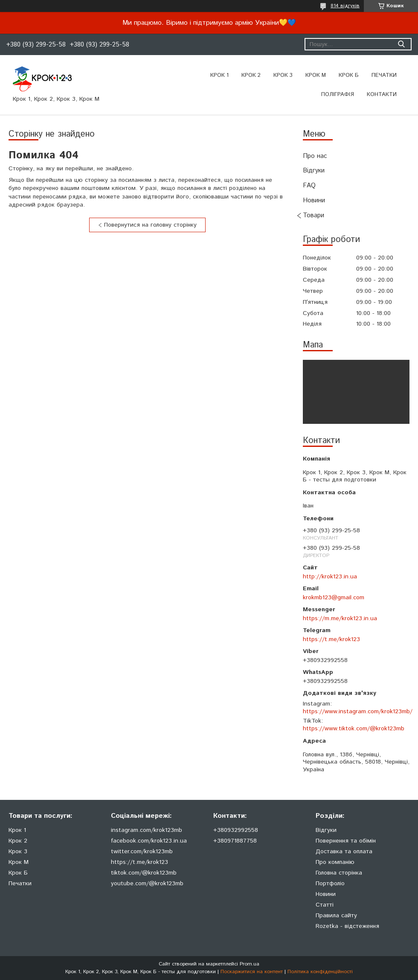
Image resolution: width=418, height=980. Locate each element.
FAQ (309, 185)
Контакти (382, 95)
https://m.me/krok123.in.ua (340, 618)
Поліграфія (338, 95)
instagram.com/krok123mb (147, 830)
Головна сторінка (339, 873)
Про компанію (335, 862)
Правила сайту (336, 916)
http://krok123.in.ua (330, 577)
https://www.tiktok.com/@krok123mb (354, 729)
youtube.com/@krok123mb (147, 884)
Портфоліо (330, 884)
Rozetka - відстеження (347, 926)
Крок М (316, 75)
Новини (314, 200)
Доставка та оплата (344, 852)
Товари (313, 215)
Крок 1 (219, 75)
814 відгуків (345, 6)
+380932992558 (236, 830)
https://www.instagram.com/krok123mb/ (358, 712)
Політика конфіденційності (320, 972)
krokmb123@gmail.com (334, 598)
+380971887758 (235, 841)
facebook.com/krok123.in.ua (149, 841)
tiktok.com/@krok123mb (144, 873)
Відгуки (314, 171)
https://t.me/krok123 (331, 639)
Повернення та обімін (346, 841)
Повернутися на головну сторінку (150, 225)
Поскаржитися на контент (252, 972)
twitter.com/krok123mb (142, 852)
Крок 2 (251, 75)
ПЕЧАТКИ (384, 75)
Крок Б (349, 75)
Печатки (20, 884)
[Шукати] (401, 44)
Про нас (315, 156)
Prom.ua (250, 964)
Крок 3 (283, 75)
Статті (325, 905)
